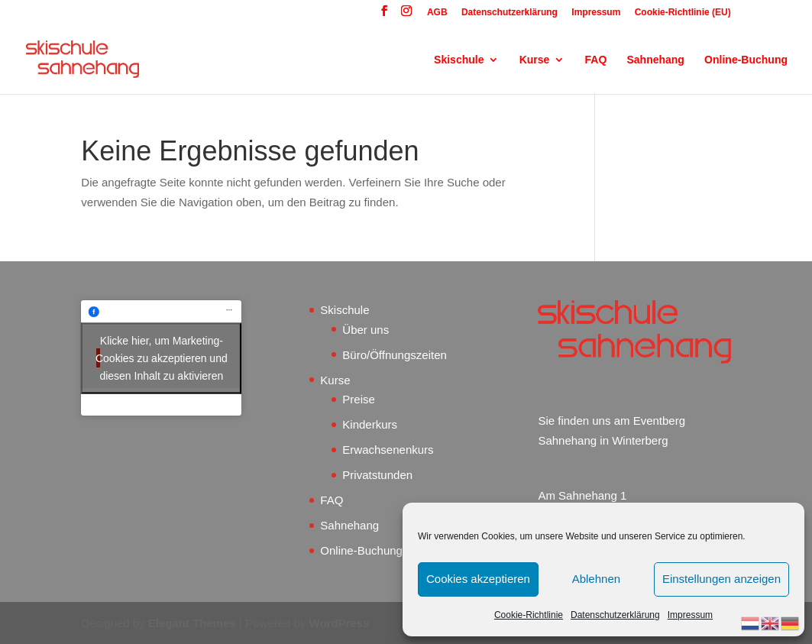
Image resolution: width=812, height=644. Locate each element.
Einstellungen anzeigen (721, 579)
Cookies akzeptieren (478, 579)
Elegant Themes (192, 623)
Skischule (459, 60)
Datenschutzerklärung (615, 615)
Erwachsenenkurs (388, 450)
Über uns (366, 330)
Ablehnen (596, 579)
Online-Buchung (746, 60)
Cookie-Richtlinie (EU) (683, 13)
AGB (437, 13)
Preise (359, 399)
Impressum (690, 615)
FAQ (596, 60)
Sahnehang (655, 60)
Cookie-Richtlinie (529, 615)
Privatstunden (377, 475)
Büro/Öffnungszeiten (394, 355)
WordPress (340, 623)
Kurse (535, 60)
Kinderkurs (370, 424)
